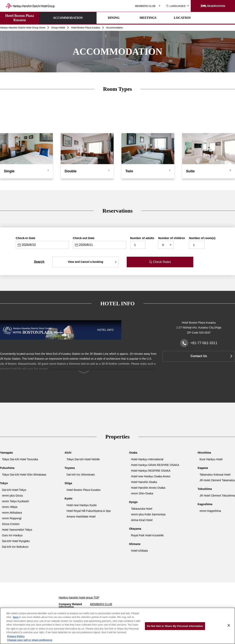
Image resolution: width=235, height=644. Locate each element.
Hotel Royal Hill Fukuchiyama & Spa (89, 511)
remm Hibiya (10, 507)
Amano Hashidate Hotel (81, 517)
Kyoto (69, 498)
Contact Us (199, 356)
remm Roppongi (12, 518)
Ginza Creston (11, 524)
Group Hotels (58, 28)
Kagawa (203, 468)
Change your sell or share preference (30, 640)
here (16, 617)
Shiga (68, 483)
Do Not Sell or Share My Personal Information (175, 626)
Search (39, 262)
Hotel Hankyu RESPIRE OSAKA (151, 471)
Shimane (135, 544)
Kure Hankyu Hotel (211, 459)
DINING (91, 18)
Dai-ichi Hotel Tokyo (14, 490)
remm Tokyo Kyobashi (15, 501)
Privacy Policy (16, 636)
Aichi (68, 453)
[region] (117, 626)
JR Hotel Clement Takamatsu (217, 480)
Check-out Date (84, 238)
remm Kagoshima (210, 511)
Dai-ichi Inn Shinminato (81, 475)
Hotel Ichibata (139, 551)
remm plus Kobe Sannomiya (148, 514)
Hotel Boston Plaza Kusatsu (20, 18)
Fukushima (7, 468)
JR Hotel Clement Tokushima (217, 496)
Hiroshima (204, 453)
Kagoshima (205, 504)
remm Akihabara (12, 513)
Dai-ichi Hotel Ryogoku (16, 541)
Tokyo (4, 483)
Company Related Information (70, 606)
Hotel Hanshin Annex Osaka (148, 488)
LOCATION (159, 18)
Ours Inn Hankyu (12, 535)
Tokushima (205, 489)
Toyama (70, 468)
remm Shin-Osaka (142, 493)
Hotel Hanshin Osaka (144, 482)
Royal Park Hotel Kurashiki (147, 535)
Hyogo (133, 502)
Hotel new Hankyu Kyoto (82, 505)
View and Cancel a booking (86, 262)
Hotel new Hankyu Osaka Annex (151, 476)
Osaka (133, 453)
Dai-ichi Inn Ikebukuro (15, 547)
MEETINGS (125, 18)
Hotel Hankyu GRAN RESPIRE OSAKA (155, 465)
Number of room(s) (202, 238)
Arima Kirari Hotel (142, 520)
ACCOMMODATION (56, 18)
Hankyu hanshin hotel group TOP (79, 598)
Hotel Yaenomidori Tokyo (17, 530)
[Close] (229, 625)
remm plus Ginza (12, 496)
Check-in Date (25, 238)
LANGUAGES (176, 6)
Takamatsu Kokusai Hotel (215, 475)
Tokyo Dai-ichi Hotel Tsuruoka (20, 459)
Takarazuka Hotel (142, 509)
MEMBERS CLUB (145, 6)
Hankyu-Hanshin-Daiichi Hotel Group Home (23, 28)
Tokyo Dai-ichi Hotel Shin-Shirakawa (24, 475)
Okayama (135, 529)
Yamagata (6, 453)
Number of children (172, 238)
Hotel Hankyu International (147, 459)
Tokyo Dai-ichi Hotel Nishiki (83, 459)
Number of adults (142, 238)
